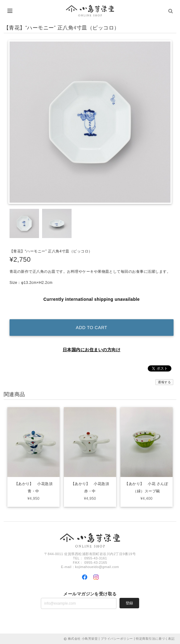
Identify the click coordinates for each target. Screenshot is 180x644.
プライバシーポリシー (117, 639)
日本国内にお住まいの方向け (92, 350)
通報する (164, 382)
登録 (129, 603)
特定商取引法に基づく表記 (155, 639)
